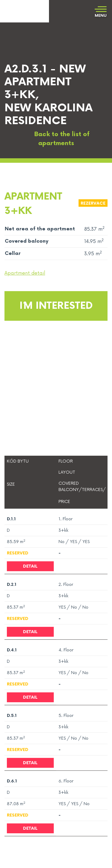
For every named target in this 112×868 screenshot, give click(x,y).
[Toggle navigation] (101, 12)
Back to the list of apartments (56, 139)
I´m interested (56, 306)
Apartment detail (25, 273)
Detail (30, 566)
